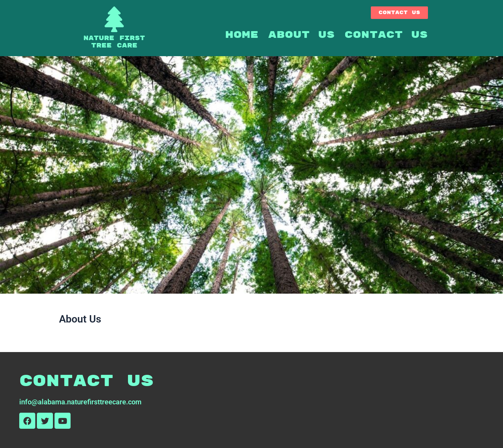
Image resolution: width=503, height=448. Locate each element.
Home (242, 35)
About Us (302, 35)
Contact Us (386, 35)
